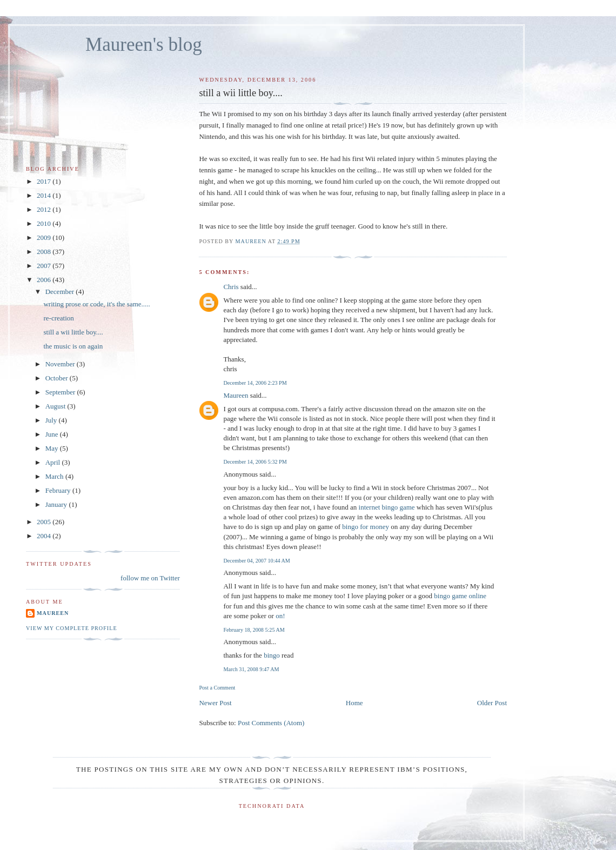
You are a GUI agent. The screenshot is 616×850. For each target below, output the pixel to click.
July (52, 420)
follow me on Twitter (150, 578)
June (53, 434)
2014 (45, 195)
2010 (45, 223)
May (53, 448)
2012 (45, 209)
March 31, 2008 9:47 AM (251, 669)
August (56, 406)
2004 (45, 536)
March (55, 476)
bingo (272, 655)
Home (354, 703)
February (59, 490)
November (61, 364)
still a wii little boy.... (73, 332)
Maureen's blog (144, 45)
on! (280, 616)
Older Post (492, 703)
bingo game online (460, 596)
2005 (45, 522)
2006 (45, 280)
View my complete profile (72, 628)
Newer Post (215, 703)
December (61, 292)
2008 (45, 252)
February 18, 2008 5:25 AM (254, 630)
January (57, 504)
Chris (231, 287)
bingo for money (366, 527)
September (61, 392)
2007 (45, 266)
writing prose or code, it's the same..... (96, 304)
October (58, 378)
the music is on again (73, 346)
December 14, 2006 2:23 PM (255, 383)
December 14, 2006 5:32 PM (255, 462)
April (54, 462)
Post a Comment (217, 688)
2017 (45, 181)
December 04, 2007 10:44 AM (256, 561)
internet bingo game (387, 507)
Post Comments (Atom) (271, 723)
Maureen (236, 395)
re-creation (58, 318)
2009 (45, 237)
